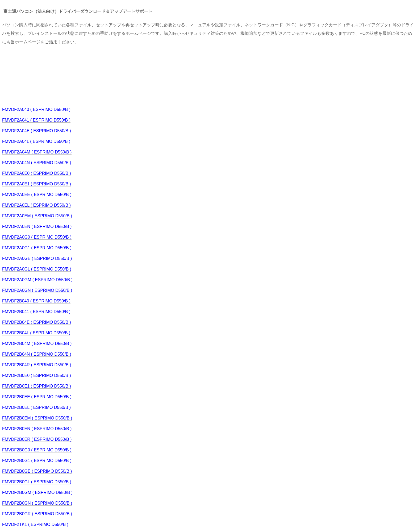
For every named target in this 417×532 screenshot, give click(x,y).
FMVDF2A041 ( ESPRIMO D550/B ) (36, 120)
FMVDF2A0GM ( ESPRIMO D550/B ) (37, 280)
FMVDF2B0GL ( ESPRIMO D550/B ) (37, 482)
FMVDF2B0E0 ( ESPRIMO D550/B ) (37, 375)
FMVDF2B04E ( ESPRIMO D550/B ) (37, 322)
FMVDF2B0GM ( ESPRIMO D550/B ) (37, 492)
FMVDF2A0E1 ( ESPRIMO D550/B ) (37, 184)
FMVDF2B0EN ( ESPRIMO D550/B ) (37, 429)
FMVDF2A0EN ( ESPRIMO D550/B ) (37, 226)
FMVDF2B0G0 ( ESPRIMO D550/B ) (37, 450)
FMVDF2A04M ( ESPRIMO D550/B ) (37, 152)
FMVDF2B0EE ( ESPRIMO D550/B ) (37, 397)
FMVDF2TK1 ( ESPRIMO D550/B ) (35, 524)
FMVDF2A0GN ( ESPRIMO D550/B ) (37, 290)
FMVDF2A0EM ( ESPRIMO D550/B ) (37, 216)
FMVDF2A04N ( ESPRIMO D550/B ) (37, 163)
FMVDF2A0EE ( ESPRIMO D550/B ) (37, 195)
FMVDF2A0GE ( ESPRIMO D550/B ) (37, 258)
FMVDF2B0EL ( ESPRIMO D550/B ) (36, 407)
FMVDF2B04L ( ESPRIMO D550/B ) (36, 333)
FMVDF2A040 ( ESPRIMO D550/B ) (36, 109)
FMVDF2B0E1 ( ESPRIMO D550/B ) (37, 386)
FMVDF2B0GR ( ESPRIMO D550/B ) (37, 514)
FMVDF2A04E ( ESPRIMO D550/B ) (37, 131)
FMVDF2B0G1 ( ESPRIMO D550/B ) (37, 461)
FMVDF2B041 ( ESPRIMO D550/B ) (36, 312)
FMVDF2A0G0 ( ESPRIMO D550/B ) (37, 237)
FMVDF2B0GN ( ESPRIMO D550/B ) (37, 503)
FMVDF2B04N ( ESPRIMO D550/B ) (37, 354)
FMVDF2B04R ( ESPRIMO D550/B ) (37, 365)
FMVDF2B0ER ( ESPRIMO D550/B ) (37, 439)
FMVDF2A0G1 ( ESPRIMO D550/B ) (37, 248)
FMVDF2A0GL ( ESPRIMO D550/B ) (37, 269)
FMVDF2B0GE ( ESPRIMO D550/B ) (37, 471)
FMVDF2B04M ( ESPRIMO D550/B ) (37, 344)
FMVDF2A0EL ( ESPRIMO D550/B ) (36, 205)
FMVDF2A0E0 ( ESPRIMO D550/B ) (37, 173)
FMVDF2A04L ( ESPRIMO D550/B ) (36, 141)
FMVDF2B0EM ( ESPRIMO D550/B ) (37, 418)
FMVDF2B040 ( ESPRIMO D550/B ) (36, 301)
